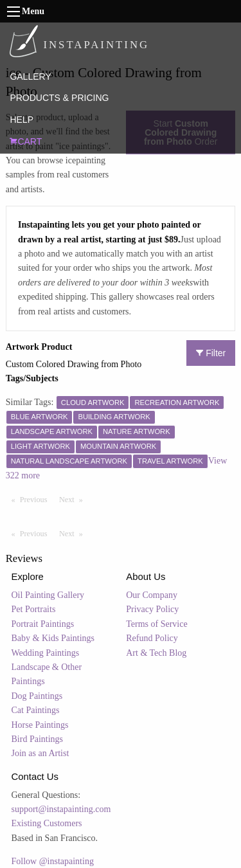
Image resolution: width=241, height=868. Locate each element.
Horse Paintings (40, 725)
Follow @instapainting (53, 861)
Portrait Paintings (43, 624)
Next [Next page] (74, 499)
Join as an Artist (40, 753)
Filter (211, 353)
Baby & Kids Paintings (53, 638)
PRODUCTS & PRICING (59, 98)
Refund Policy (152, 638)
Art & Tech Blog (156, 653)
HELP (22, 120)
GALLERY (30, 77)
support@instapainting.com (61, 809)
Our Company (152, 595)
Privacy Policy (152, 609)
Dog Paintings (37, 696)
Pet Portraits (34, 609)
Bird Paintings (38, 739)
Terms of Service (156, 624)
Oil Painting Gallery (48, 595)
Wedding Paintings (46, 653)
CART (26, 141)
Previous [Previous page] (37, 499)
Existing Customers (47, 823)
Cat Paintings (36, 710)
